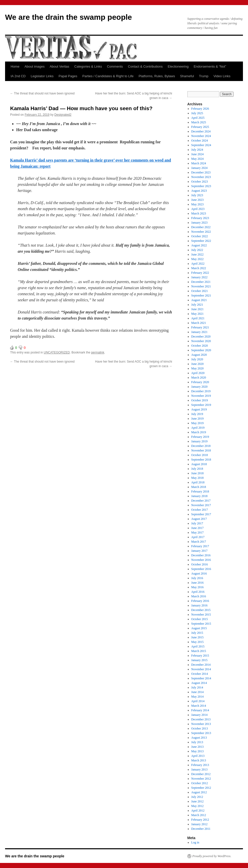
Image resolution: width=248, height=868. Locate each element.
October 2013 (200, 728)
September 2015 (201, 624)
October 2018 (200, 455)
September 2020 (201, 350)
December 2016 (201, 555)
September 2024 (201, 145)
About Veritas (59, 66)
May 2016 (198, 587)
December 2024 (201, 131)
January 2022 (199, 277)
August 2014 (199, 683)
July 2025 (197, 113)
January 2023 (199, 223)
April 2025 (198, 118)
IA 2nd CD (18, 76)
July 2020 (197, 359)
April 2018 (198, 482)
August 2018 (199, 464)
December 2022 (201, 227)
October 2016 (200, 564)
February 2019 (200, 437)
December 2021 (201, 282)
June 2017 (198, 528)
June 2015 (198, 637)
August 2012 (199, 792)
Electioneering (178, 66)
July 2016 (197, 578)
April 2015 (198, 646)
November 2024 (201, 136)
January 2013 (199, 770)
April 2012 (198, 811)
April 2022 (198, 264)
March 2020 (199, 378)
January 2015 (199, 660)
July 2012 (197, 797)
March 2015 (199, 651)
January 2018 (199, 496)
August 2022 (199, 245)
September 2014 (201, 678)
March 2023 (199, 213)
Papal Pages (68, 76)
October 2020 (200, 346)
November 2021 (201, 286)
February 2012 (200, 820)
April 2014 (198, 701)
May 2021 (198, 314)
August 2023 (199, 191)
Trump (204, 76)
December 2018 (201, 446)
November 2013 (201, 724)
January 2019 (199, 441)
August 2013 (199, 738)
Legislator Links (42, 76)
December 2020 (201, 337)
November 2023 (201, 177)
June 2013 (198, 747)
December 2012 (201, 774)
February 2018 (200, 491)
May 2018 (198, 478)
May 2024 (198, 159)
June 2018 (198, 473)
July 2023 (197, 195)
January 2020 (199, 387)
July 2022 (197, 250)
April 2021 (198, 318)
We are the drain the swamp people (68, 17)
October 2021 (200, 291)
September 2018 (201, 460)
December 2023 (201, 172)
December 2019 (201, 391)
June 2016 (198, 583)
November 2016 (201, 560)
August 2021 (199, 300)
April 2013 (198, 756)
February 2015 (200, 656)
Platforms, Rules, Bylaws (157, 76)
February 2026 (200, 109)
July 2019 (197, 414)
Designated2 (63, 115)
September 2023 (201, 186)
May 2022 (198, 259)
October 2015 (200, 619)
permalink (98, 352)
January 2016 (199, 605)
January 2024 (199, 168)
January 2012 (199, 824)
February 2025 (200, 127)
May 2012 (198, 806)
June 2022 (198, 254)
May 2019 (198, 423)
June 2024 (198, 154)
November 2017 (201, 505)
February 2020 (200, 382)
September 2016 (201, 569)
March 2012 (199, 815)
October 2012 (200, 783)
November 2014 (201, 669)
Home (15, 66)
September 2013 (201, 733)
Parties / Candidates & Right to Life (108, 76)
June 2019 (198, 419)
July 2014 (197, 687)
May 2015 (198, 642)
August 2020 (199, 355)
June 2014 (198, 692)
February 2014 (200, 710)
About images (35, 66)
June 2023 (198, 200)
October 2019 (200, 400)
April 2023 (198, 209)
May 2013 (198, 751)
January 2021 (199, 332)
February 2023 (200, 218)
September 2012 (201, 788)
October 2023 (200, 182)
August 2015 (199, 628)
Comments (115, 66)
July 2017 (197, 523)
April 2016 (198, 592)
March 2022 (199, 268)
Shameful (187, 76)
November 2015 (201, 615)
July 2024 (197, 150)
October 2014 (200, 674)
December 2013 (201, 719)
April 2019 (198, 428)
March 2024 (199, 163)
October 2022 (200, 236)
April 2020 (198, 373)
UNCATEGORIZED (57, 352)
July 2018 (197, 469)
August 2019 (199, 409)
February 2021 (200, 327)
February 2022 (200, 273)
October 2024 (200, 141)
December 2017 (201, 501)
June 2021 (198, 309)
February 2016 (200, 601)
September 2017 (201, 514)
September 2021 (201, 295)
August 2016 (199, 574)
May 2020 (198, 368)
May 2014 (198, 697)
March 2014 (199, 706)
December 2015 (201, 610)
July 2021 (197, 305)
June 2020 (198, 364)
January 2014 (199, 715)
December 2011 (201, 829)
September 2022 (201, 241)
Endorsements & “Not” (210, 66)
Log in (195, 842)
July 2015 (197, 633)
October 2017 (200, 510)
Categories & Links (88, 66)
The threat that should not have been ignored (42, 93)
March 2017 (199, 542)
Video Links (222, 76)
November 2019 (201, 396)
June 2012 (198, 801)
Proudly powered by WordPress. (212, 856)
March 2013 (199, 760)
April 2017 (198, 537)
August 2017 (199, 519)
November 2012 (201, 779)
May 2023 (198, 204)
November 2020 (201, 341)
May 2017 (198, 532)
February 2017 (200, 546)
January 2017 (199, 551)
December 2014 (201, 665)
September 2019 (201, 405)
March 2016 (199, 596)
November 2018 (201, 450)
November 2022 (201, 232)
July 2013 (197, 742)
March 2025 (199, 122)
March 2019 (199, 432)
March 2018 (199, 487)
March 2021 (199, 323)
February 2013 (200, 765)
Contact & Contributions (145, 66)
